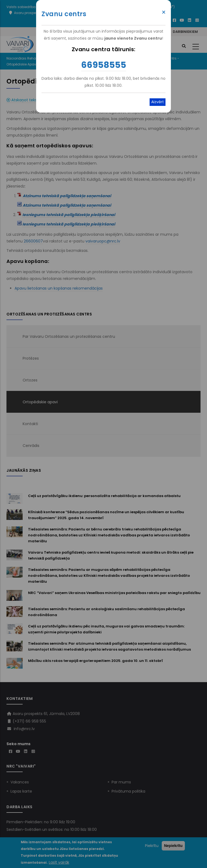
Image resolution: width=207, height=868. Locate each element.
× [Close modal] (164, 12)
